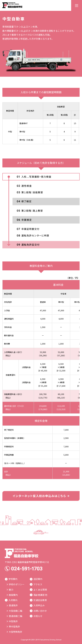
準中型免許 (13, 626)
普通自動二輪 (14, 616)
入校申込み (37, 605)
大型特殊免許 (14, 632)
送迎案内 (36, 579)
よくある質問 (38, 590)
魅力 (10, 590)
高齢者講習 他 (39, 595)
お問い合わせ (38, 611)
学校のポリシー (16, 584)
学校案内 (11, 579)
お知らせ (36, 616)
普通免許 (12, 605)
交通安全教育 (38, 600)
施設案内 (12, 595)
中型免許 (12, 621)
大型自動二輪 (14, 611)
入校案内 (11, 600)
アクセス (36, 584)
